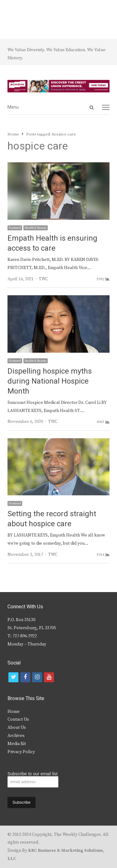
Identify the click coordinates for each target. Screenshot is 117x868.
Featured (15, 228)
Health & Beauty (36, 228)
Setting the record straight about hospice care (52, 519)
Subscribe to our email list (32, 774)
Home (14, 712)
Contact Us (18, 719)
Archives (16, 736)
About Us (17, 728)
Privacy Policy (21, 752)
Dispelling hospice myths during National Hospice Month (50, 381)
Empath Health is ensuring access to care (52, 243)
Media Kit (17, 744)
